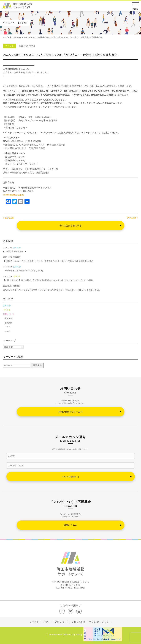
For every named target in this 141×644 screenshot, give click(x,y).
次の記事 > (133, 218)
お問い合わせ (79, 622)
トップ (5, 37)
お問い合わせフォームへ (70, 412)
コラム (8, 327)
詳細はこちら (70, 525)
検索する (37, 365)
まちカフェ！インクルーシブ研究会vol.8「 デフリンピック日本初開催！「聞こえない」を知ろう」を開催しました (52, 290)
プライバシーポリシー (100, 622)
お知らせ (7, 306)
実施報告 (8, 318)
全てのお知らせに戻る (70, 226)
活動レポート (9, 314)
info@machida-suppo (14, 195)
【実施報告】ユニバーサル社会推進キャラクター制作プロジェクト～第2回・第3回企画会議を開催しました (48, 261)
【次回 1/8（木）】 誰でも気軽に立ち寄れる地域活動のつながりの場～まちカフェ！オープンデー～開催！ (49, 280)
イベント (7, 310)
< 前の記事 (8, 218)
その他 (8, 331)
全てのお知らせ (16, 37)
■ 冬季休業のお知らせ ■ (15, 251)
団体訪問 (8, 323)
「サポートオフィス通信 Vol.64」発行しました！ (24, 271)
